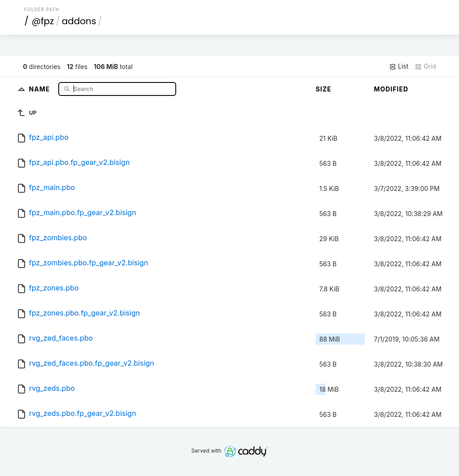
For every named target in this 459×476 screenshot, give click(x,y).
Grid (425, 66)
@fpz (43, 21)
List (399, 66)
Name (41, 89)
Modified (391, 89)
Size (323, 89)
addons (79, 21)
